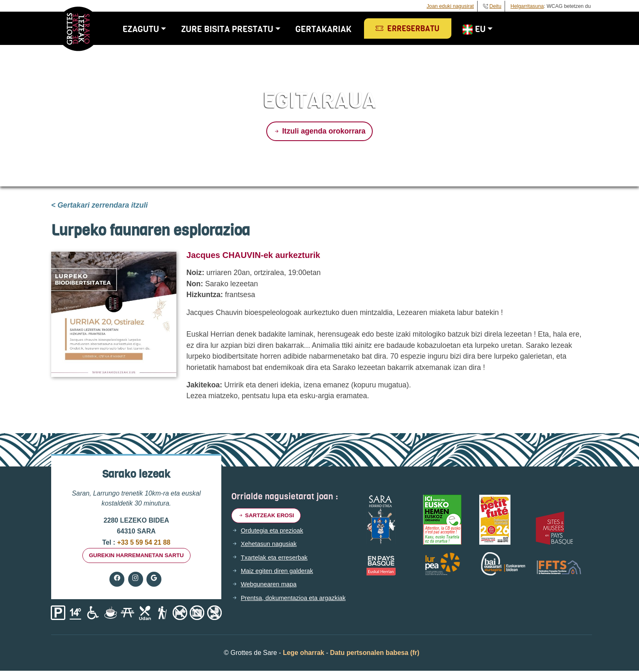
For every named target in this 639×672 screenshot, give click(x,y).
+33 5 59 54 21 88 (143, 542)
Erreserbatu (415, 29)
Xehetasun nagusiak (271, 545)
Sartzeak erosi (268, 516)
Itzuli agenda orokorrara (319, 131)
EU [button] (480, 29)
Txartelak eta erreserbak (277, 559)
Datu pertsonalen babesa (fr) (375, 654)
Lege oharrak (303, 654)
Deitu (495, 6)
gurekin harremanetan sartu (136, 556)
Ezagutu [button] (148, 29)
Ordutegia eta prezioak (274, 532)
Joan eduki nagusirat (450, 6)
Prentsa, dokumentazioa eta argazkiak (297, 599)
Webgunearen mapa (271, 585)
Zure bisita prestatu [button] (234, 29)
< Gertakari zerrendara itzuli (99, 205)
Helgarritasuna (527, 6)
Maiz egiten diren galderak (280, 572)
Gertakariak (330, 29)
